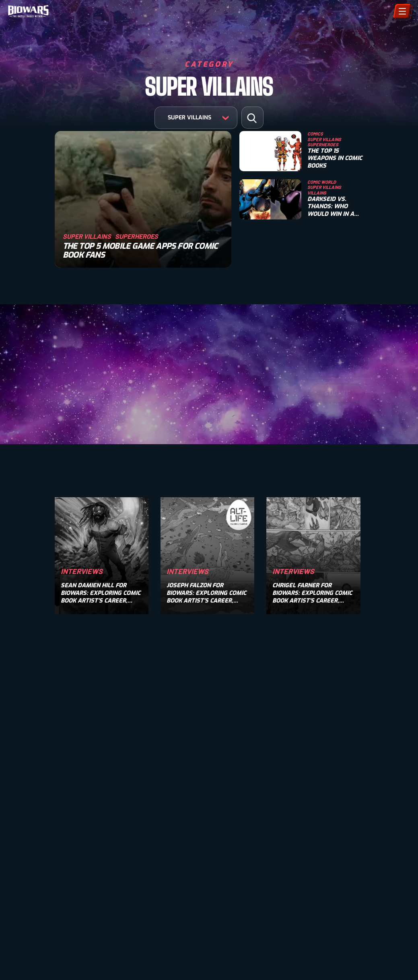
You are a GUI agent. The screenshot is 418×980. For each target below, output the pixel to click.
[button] (252, 118)
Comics (315, 134)
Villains (317, 193)
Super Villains (87, 236)
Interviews (82, 571)
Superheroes (137, 236)
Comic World (322, 182)
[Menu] (402, 11)
